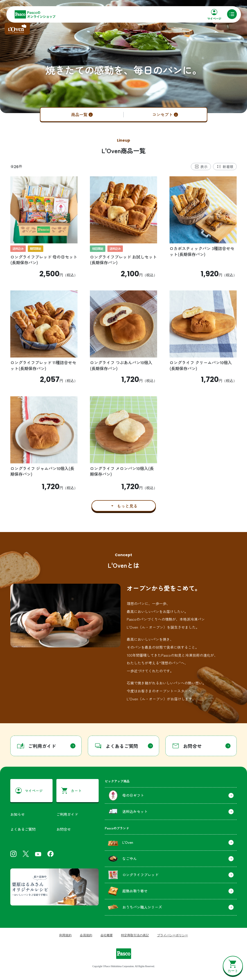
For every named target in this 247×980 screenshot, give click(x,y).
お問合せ (64, 829)
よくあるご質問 (23, 829)
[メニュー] (232, 14)
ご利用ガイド (67, 814)
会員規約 (86, 935)
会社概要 (107, 935)
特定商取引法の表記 (135, 935)
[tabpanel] (124, 344)
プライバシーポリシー (173, 935)
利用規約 (65, 935)
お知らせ (18, 814)
